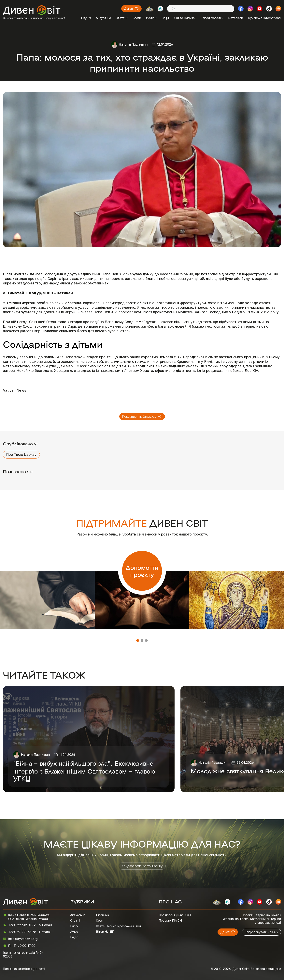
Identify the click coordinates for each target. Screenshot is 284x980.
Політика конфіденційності (24, 969)
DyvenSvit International (264, 18)
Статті (122, 18)
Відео (74, 937)
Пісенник (103, 915)
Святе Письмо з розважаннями (118, 926)
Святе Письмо (185, 18)
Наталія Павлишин (133, 45)
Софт (166, 18)
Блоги (137, 18)
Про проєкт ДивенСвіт (175, 915)
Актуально (103, 18)
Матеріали (236, 18)
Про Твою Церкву (21, 455)
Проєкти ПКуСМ (170, 921)
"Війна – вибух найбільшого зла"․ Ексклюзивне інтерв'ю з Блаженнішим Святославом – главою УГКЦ (84, 771)
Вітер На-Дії (105, 932)
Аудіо (74, 932)
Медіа (151, 18)
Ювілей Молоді (211, 18)
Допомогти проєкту (142, 571)
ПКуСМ (86, 18)
